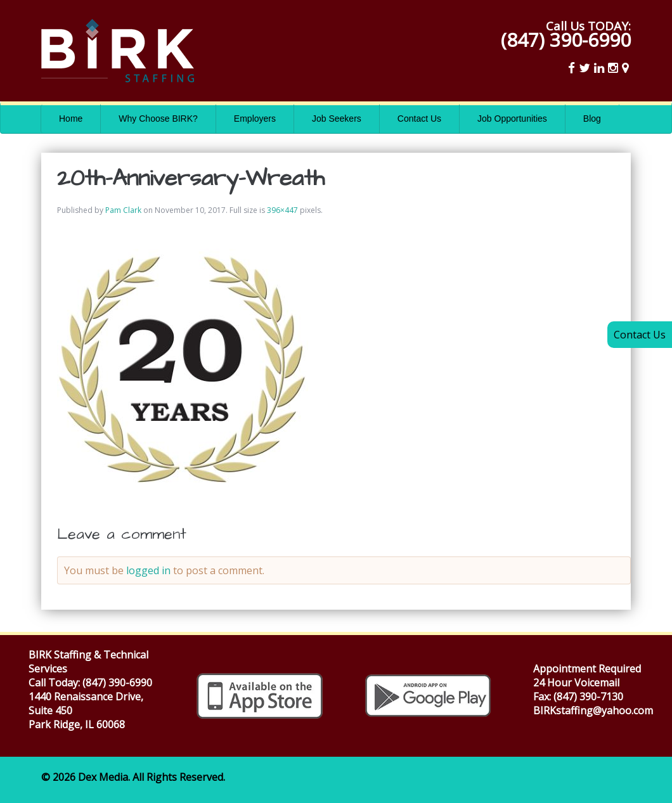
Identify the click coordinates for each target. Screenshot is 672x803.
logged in (148, 570)
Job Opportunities (512, 119)
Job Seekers (337, 119)
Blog (592, 119)
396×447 (282, 210)
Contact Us (419, 119)
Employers (255, 119)
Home (71, 119)
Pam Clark (123, 210)
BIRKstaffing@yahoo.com (593, 710)
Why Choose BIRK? (158, 119)
